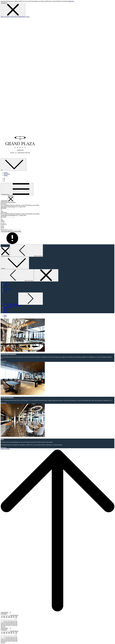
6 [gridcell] (11, 620)
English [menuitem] (6, 173)
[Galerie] (6, 311)
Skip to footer (26, 17)
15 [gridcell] (16, 622)
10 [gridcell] (4, 622)
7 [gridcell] (14, 620)
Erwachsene (4, 224)
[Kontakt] (6, 310)
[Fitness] (5, 308)
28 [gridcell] (14, 625)
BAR (2, 439)
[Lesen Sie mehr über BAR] (57, 420)
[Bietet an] (6, 312)
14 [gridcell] (14, 622)
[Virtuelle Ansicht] (8, 307)
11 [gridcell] (7, 622)
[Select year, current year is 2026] (5, 614)
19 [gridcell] (9, 623)
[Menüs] (5, 292)
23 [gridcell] (2, 625)
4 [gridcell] (6, 620)
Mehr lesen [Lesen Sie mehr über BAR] (3, 447)
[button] (57, 207)
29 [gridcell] (16, 625)
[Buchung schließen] (11, 199)
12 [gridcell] (9, 622)
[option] (57, 614)
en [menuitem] (4, 178)
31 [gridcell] (4, 627)
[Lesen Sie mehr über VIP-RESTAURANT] (57, 379)
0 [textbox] (3, 228)
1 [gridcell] (16, 619)
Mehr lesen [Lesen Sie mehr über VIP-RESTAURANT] (3, 403)
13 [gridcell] (11, 622)
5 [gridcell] (9, 620)
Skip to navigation (5, 17)
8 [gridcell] (16, 620)
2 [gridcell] (2, 620)
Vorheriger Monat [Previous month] (5, 616)
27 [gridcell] (11, 625)
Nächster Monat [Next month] (14, 616)
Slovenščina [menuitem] (7, 174)
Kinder (2, 227)
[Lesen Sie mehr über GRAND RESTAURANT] (57, 335)
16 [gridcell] (2, 623)
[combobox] (8, 208)
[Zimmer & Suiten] (8, 289)
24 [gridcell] (4, 625)
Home (5, 315)
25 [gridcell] (7, 625)
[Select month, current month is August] (8, 612)
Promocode (3, 230)
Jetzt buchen (4, 201)
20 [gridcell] (11, 623)
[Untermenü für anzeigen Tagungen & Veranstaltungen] (11, 304)
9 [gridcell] (2, 622)
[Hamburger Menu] (17, 189)
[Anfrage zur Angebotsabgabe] (14, 305)
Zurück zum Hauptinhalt (16, 17)
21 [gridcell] (14, 623)
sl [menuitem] (4, 180)
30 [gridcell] (2, 627)
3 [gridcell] (4, 620)
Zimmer (3, 221)
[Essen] (5, 290)
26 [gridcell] (9, 625)
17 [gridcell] (4, 623)
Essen (5, 317)
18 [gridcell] (7, 623)
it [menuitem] (4, 181)
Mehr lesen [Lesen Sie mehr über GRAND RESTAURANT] (3, 361)
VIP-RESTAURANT (7, 398)
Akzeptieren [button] (4, 3)
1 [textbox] (4, 223)
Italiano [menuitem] (6, 175)
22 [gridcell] (16, 623)
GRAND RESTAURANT (8, 354)
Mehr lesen (71, 1)
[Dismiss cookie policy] (13, 10)
